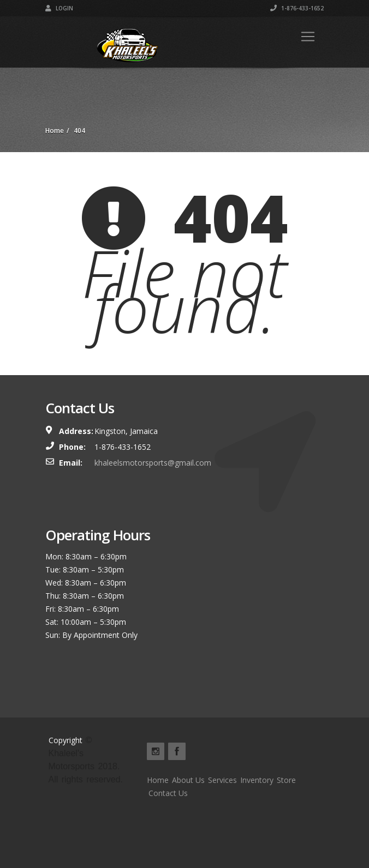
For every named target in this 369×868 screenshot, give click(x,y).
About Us (188, 780)
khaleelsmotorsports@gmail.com (153, 463)
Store (286, 780)
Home (158, 780)
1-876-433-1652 (297, 8)
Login (59, 8)
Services (222, 780)
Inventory (257, 780)
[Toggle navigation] (308, 37)
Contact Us (168, 793)
